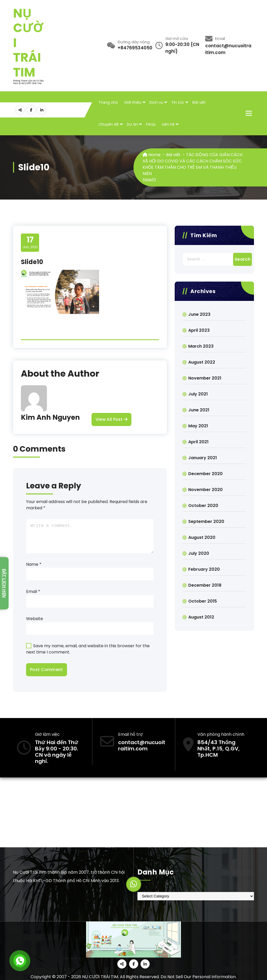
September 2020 (206, 521)
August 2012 (201, 617)
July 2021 (198, 394)
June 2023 (199, 314)
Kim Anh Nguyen (50, 417)
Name (34, 564)
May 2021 (198, 426)
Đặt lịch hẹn (4, 583)
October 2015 (203, 601)
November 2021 (205, 378)
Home (152, 155)
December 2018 (205, 585)
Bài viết (199, 102)
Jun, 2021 (30, 242)
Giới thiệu (133, 102)
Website (35, 619)
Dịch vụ (156, 102)
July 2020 (199, 553)
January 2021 (203, 458)
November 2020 (205, 490)
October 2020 (203, 506)
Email (33, 591)
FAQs (151, 124)
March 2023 (201, 346)
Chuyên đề (109, 124)
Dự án (132, 124)
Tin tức (178, 102)
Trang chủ (108, 102)
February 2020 (204, 569)
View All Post (111, 419)
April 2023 (199, 330)
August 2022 (202, 362)
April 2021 (198, 442)
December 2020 (205, 474)
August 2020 (202, 537)
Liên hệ (168, 124)
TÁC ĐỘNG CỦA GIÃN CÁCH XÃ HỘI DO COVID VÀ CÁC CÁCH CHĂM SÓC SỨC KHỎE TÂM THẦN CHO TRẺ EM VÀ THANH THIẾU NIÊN (193, 164)
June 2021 (199, 410)
